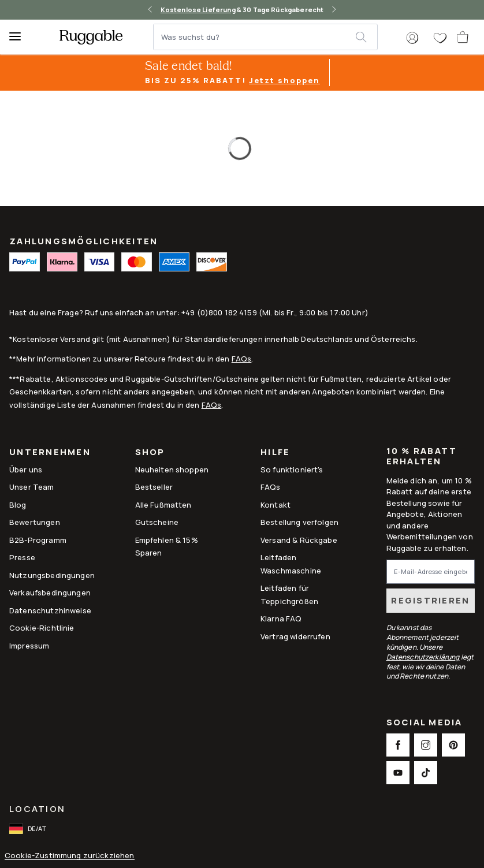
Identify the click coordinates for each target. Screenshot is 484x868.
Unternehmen (50, 453)
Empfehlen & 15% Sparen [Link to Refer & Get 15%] (167, 546)
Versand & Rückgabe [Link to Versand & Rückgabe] (299, 540)
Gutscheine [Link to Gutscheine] (157, 522)
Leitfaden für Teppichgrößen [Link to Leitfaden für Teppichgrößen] (289, 594)
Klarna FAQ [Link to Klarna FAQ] (281, 619)
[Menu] (20, 37)
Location (37, 809)
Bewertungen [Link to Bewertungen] (35, 522)
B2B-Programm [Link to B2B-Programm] (38, 540)
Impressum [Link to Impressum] (29, 646)
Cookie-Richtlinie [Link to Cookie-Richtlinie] (42, 628)
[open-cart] (463, 37)
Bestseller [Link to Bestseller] (154, 487)
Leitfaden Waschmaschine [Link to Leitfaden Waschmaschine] (291, 564)
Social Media (425, 723)
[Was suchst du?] (255, 37)
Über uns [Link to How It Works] (26, 470)
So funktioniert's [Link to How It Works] (292, 470)
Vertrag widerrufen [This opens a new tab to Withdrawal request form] (295, 636)
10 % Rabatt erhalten (422, 456)
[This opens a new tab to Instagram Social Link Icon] (426, 745)
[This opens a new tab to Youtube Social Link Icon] (398, 773)
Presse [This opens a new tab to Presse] (22, 557)
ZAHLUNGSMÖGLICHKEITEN (83, 241)
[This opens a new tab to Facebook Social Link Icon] (398, 745)
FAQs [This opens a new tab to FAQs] (271, 487)
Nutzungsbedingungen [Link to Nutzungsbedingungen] (52, 575)
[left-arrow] (150, 10)
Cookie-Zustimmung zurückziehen (70, 856)
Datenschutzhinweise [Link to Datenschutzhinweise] (50, 610)
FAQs (242, 359)
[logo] (91, 37)
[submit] (366, 37)
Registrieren (430, 600)
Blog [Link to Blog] (18, 505)
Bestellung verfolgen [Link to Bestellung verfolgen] (299, 522)
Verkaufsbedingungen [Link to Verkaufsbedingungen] (50, 593)
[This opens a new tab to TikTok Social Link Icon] (426, 773)
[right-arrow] (334, 10)
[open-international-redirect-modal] (29, 829)
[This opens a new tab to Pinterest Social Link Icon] (453, 745)
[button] (412, 38)
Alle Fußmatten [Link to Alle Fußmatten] (163, 505)
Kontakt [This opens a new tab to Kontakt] (275, 505)
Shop (150, 453)
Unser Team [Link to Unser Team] (32, 487)
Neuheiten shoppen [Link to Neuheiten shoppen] (172, 470)
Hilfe (275, 453)
